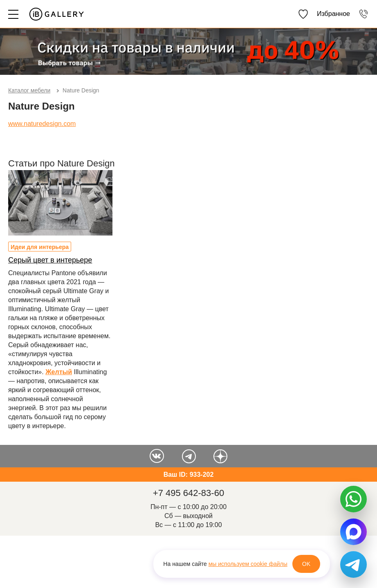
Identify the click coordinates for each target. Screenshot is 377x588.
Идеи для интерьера (40, 247)
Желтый (59, 372)
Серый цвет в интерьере (50, 260)
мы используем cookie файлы (248, 564)
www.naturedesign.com (42, 124)
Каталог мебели (29, 90)
